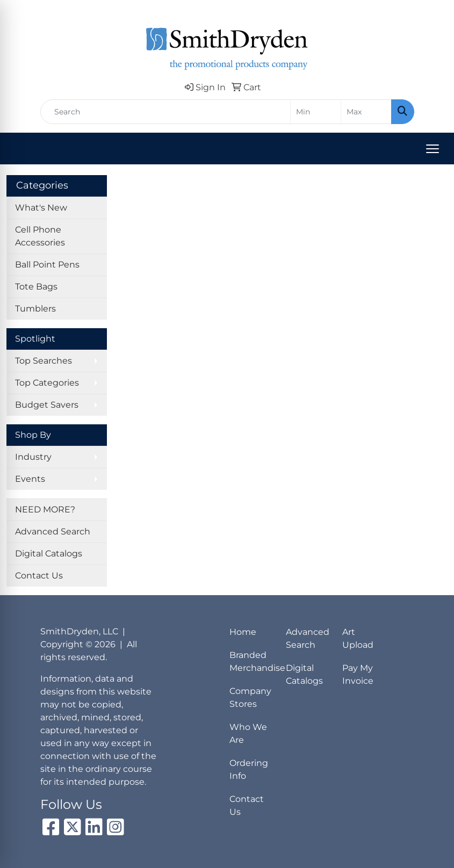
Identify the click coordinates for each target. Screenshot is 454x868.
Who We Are (248, 733)
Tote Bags (36, 287)
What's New (41, 208)
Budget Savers (47, 405)
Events (30, 479)
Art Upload (358, 638)
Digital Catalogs (49, 554)
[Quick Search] (165, 112)
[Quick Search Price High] (366, 112)
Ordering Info (249, 769)
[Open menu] (433, 149)
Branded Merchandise (251, 661)
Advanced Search (53, 531)
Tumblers (35, 309)
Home (243, 632)
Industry (33, 457)
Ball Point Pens (47, 265)
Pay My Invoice (358, 674)
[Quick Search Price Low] (316, 112)
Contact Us (39, 576)
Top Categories (47, 383)
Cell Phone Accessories (40, 236)
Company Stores (250, 697)
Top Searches (44, 361)
